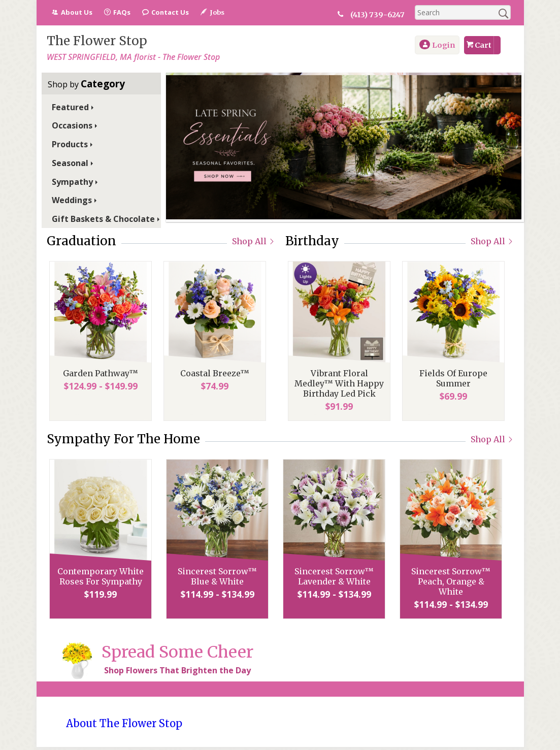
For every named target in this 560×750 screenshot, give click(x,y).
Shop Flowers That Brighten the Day (177, 670)
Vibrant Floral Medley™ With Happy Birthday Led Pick (337, 383)
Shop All (254, 241)
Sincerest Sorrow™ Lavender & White (332, 576)
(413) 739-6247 (383, 15)
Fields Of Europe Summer (451, 378)
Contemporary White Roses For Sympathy (98, 576)
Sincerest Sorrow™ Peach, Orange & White (448, 581)
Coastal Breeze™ (212, 373)
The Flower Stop (97, 41)
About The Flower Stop (124, 723)
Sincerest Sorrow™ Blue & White (215, 576)
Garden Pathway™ (98, 373)
